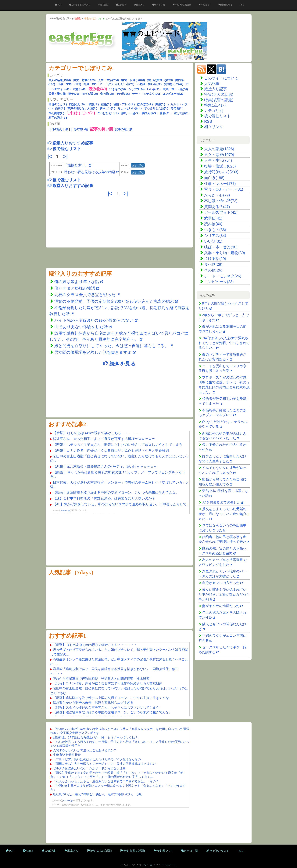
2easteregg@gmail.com (169, 865)
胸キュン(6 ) (107, 108)
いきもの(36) (118, 89)
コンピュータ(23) (173, 94)
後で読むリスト (217, 116)
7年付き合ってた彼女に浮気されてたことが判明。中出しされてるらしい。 (224, 343)
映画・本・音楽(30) (175, 89)
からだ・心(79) (125, 84)
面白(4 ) (60, 108)
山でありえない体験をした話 (81, 327)
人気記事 (121, 5)
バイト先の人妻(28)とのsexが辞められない (94, 320)
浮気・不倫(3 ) (130, 113)
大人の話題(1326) (60, 80)
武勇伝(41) (80, 89)
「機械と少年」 (76, 165)
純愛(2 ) (94, 104)
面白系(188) (214, 178)
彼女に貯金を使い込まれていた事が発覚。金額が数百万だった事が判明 (224, 595)
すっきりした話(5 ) (156, 108)
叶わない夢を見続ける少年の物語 (90, 172)
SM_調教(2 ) (56, 113)
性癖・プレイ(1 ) (124, 104)
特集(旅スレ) (225, 5)
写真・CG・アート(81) (98, 84)
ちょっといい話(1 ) (130, 108)
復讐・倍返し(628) (133, 80)
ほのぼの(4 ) (145, 104)
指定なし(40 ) (78, 104)
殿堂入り (139, 5)
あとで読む (138, 165)
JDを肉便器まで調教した (221, 502)
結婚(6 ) (106, 104)
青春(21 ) (166, 113)
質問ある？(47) (174, 84)
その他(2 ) (177, 108)
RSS (242, 5)
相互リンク (214, 127)
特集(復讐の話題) (219, 100)
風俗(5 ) (160, 104)
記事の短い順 (124, 129)
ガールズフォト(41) (221, 212)
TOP (58, 5)
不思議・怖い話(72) (149, 84)
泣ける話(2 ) (182, 113)
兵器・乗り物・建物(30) (64, 94)
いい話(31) (154, 89)
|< (50, 157)
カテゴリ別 (159, 5)
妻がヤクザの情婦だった (221, 606)
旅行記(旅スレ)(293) (160, 80)
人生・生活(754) (108, 80)
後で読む (103, 5)
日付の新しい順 (58, 129)
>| (66, 157)
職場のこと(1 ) (58, 104)
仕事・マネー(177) (69, 84)
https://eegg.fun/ (149, 865)
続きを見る (119, 363)
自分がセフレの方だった (221, 583)
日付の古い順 (79, 129)
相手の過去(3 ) (58, 118)
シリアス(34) (136, 89)
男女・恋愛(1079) (84, 80)
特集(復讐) (204, 5)
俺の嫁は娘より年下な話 (77, 282)
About (28, 851)
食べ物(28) (107, 94)
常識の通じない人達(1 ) (82, 108)
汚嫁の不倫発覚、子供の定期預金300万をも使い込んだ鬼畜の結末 (114, 301)
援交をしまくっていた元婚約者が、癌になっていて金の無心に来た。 (224, 514)
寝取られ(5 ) (150, 113)
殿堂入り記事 (216, 89)
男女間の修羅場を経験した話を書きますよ (93, 352)
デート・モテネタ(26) (146, 94)
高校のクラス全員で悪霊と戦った (85, 295)
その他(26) (123, 94)
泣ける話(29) (90, 94)
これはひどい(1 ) (108, 113)
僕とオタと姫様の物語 (75, 288)
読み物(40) (213, 224)
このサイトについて (80, 5)
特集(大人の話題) (182, 5)
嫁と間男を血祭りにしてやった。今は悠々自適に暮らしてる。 (111, 346)
